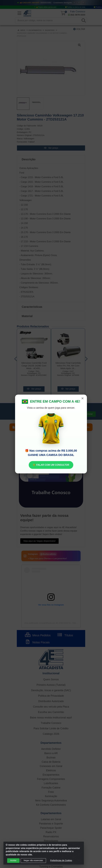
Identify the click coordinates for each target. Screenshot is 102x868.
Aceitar (13, 860)
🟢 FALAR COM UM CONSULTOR (51, 465)
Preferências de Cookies (61, 860)
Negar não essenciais (33, 860)
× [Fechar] (82, 398)
